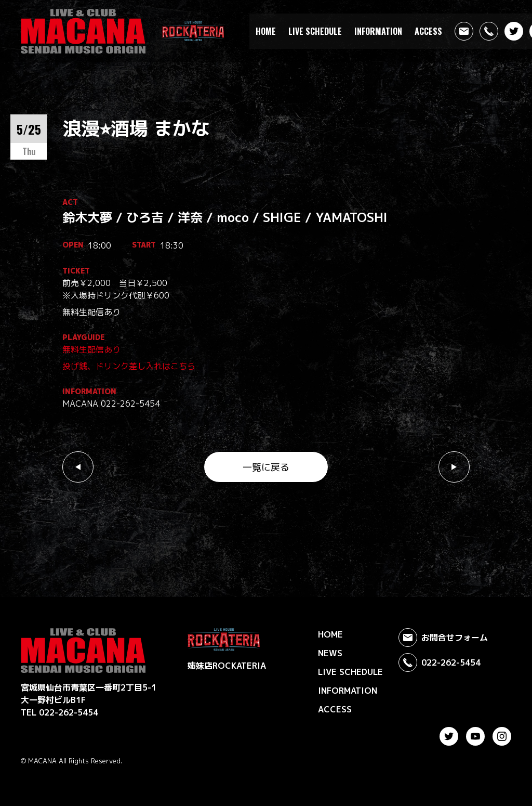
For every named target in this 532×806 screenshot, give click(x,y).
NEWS (330, 653)
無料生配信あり (91, 349)
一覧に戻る (266, 467)
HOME (266, 31)
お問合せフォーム (443, 638)
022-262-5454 (440, 662)
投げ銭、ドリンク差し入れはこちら (129, 366)
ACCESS (428, 31)
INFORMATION (378, 31)
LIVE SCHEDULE (315, 31)
